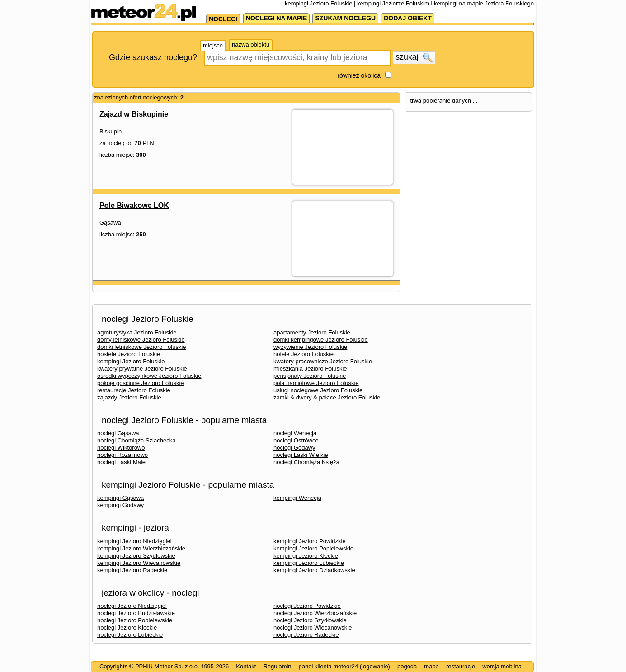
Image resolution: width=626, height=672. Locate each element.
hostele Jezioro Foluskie (129, 354)
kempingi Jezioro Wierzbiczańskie (141, 548)
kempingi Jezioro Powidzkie (310, 541)
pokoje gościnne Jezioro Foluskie (141, 383)
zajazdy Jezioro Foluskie (129, 397)
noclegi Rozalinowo (122, 455)
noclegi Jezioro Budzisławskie (136, 613)
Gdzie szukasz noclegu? (153, 57)
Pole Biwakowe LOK (134, 205)
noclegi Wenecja (295, 433)
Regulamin (277, 666)
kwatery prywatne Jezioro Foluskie (142, 369)
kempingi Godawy (120, 505)
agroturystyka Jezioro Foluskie (137, 332)
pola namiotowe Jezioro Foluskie (316, 383)
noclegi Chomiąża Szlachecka (136, 440)
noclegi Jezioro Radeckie (306, 635)
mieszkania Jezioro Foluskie (310, 369)
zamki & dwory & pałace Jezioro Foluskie (327, 397)
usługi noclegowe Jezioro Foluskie (318, 390)
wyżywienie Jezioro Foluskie (310, 347)
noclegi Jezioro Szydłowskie (310, 620)
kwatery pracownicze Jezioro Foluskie (323, 361)
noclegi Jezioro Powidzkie (307, 606)
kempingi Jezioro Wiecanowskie (139, 563)
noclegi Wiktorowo (121, 448)
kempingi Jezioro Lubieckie (309, 563)
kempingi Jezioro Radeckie (132, 570)
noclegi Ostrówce (296, 440)
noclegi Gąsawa (118, 433)
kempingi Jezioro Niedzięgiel (134, 541)
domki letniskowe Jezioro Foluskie (142, 347)
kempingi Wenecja (297, 498)
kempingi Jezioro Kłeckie (306, 556)
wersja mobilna (502, 666)
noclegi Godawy (294, 448)
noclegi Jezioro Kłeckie (127, 627)
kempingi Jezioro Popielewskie (313, 548)
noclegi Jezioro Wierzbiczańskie (315, 613)
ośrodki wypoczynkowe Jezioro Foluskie (149, 376)
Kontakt (246, 666)
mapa (431, 666)
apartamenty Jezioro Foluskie (312, 332)
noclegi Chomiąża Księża (306, 462)
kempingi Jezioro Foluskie (131, 361)
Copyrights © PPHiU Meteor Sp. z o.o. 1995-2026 (164, 666)
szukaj (414, 57)
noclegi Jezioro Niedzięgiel (132, 606)
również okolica (359, 75)
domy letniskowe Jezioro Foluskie (141, 340)
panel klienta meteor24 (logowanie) (344, 666)
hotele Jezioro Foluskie (304, 354)
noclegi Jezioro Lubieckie (130, 635)
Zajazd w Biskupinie (134, 114)
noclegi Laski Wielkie (301, 455)
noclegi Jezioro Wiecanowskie (313, 627)
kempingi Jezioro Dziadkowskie (314, 570)
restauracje (461, 666)
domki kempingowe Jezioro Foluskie (321, 340)
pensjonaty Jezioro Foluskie (310, 376)
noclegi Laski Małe (121, 462)
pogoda (407, 666)
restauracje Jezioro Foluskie (134, 390)
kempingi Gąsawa (120, 498)
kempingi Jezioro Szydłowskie (136, 556)
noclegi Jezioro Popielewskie (135, 620)
